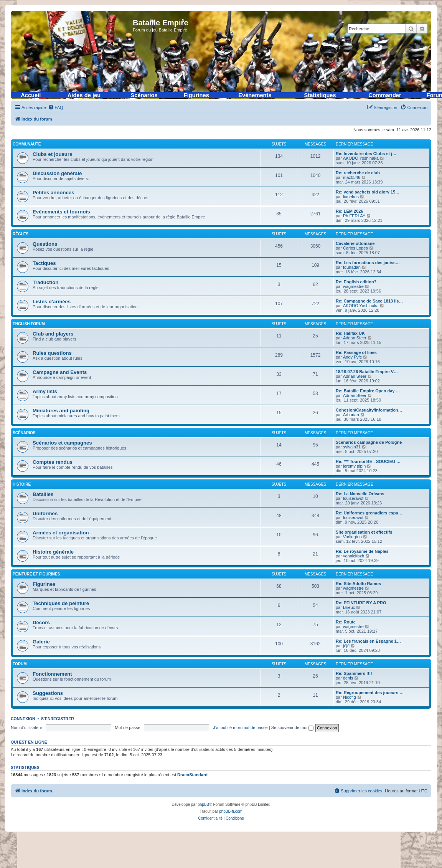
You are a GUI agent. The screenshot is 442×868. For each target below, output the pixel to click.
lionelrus (351, 197)
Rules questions (52, 353)
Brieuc (349, 607)
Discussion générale (57, 173)
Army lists (45, 391)
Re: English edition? (356, 282)
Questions (45, 244)
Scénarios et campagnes (62, 443)
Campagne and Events (60, 372)
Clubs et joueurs (52, 154)
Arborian (351, 415)
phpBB (203, 804)
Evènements (255, 95)
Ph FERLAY (354, 216)
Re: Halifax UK (350, 333)
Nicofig (350, 697)
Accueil (31, 95)
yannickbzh (354, 556)
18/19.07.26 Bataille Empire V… (367, 372)
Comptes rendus (53, 462)
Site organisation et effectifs (364, 532)
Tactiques (44, 263)
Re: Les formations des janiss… (368, 263)
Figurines (196, 95)
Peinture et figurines (36, 574)
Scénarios (144, 95)
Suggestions (48, 693)
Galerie (41, 642)
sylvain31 (352, 447)
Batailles (43, 494)
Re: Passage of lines (356, 352)
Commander (385, 95)
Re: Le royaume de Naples (362, 551)
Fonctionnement (52, 674)
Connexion (23, 719)
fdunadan (352, 267)
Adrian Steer (355, 338)
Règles (21, 234)
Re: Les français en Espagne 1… (368, 641)
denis (348, 678)
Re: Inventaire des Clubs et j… (366, 154)
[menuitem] (56, 107)
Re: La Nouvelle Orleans (360, 494)
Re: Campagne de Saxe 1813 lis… (369, 301)
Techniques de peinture (61, 603)
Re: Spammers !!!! (354, 673)
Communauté (27, 144)
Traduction (45, 282)
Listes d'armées (52, 302)
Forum (20, 664)
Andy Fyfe (353, 357)
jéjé (346, 646)
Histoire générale (53, 552)
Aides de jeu (84, 95)
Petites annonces (53, 193)
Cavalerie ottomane (355, 243)
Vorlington (352, 537)
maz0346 (352, 177)
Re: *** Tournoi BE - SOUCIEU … (368, 461)
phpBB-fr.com (231, 811)
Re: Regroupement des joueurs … (370, 693)
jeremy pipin (354, 466)
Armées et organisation (61, 533)
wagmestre (353, 286)
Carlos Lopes (355, 248)
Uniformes (45, 513)
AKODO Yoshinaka (361, 158)
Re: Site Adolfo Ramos (358, 584)
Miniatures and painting (61, 411)
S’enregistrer (58, 719)
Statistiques (320, 95)
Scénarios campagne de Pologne (369, 442)
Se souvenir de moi (292, 727)
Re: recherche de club (358, 173)
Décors (41, 622)
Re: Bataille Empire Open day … (368, 391)
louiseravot (353, 498)
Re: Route (346, 622)
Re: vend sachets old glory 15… (368, 192)
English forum (29, 324)
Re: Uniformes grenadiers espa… (369, 513)
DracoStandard (192, 775)
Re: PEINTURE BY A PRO (361, 603)
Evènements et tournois (61, 212)
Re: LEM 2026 (350, 211)
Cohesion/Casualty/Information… (369, 410)
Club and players (53, 334)
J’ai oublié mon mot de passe (240, 727)
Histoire (22, 484)
